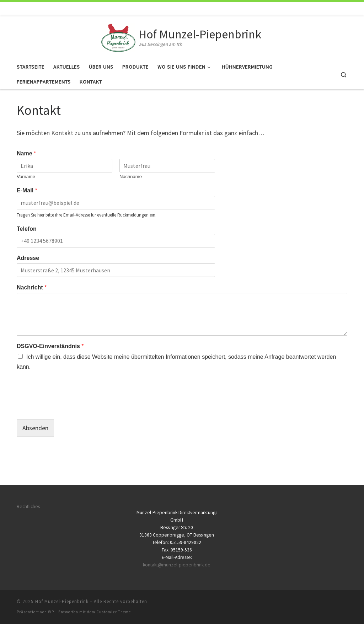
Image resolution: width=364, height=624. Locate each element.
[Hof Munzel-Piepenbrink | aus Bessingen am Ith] (118, 37)
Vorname (26, 177)
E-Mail (27, 190)
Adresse (28, 258)
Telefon (27, 229)
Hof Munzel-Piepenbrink (62, 601)
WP (51, 612)
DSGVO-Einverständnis (50, 346)
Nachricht (32, 287)
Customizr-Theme (114, 612)
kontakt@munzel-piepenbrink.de (177, 565)
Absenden (35, 428)
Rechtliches (28, 506)
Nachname (131, 177)
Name (26, 153)
